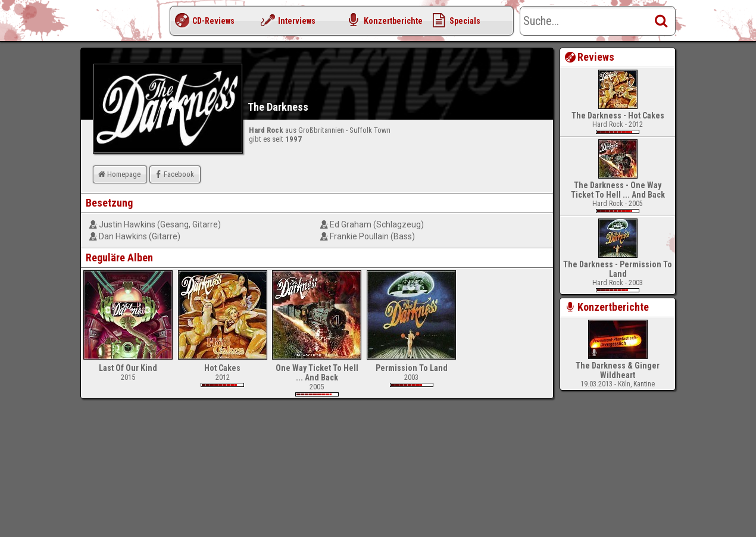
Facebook (174, 174)
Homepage (118, 174)
